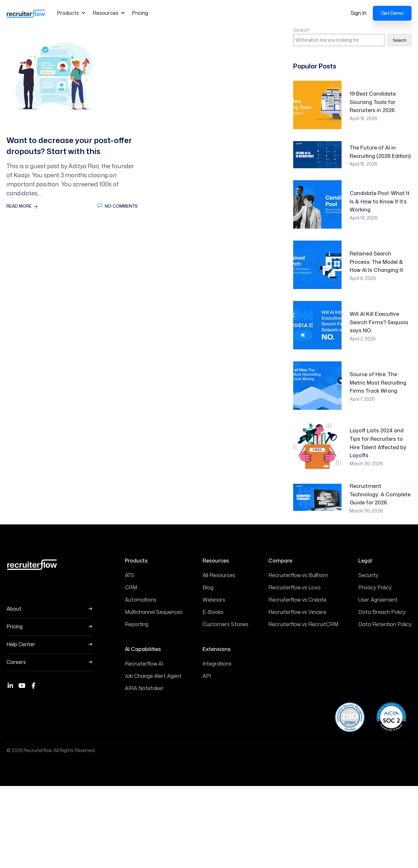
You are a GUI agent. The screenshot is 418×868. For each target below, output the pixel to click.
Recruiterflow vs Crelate (297, 599)
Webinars (214, 599)
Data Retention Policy (385, 624)
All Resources (219, 575)
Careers (16, 662)
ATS (129, 575)
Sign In (358, 13)
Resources (109, 13)
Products (71, 13)
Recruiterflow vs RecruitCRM (303, 624)
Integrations (217, 663)
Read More (22, 206)
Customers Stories (225, 624)
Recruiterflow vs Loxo (294, 587)
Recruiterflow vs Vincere (297, 612)
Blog (208, 587)
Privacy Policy (375, 587)
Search (301, 30)
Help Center (21, 644)
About (14, 609)
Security (368, 575)
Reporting (137, 624)
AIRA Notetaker (144, 687)
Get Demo (392, 13)
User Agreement (378, 599)
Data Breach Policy (382, 612)
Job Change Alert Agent (153, 675)
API (207, 675)
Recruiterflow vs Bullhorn (298, 575)
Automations (141, 599)
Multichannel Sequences (154, 612)
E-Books (213, 612)
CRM (131, 587)
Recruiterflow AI (144, 663)
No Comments (118, 206)
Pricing (140, 13)
